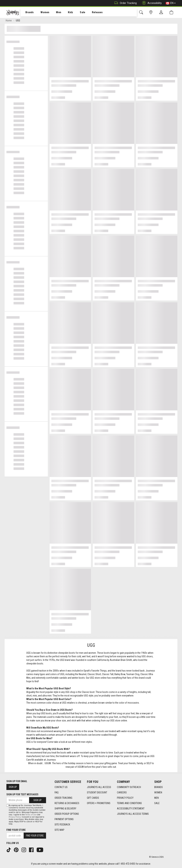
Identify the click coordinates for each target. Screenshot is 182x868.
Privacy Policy (125, 798)
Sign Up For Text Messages (22, 794)
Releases (92, 13)
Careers (122, 792)
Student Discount (97, 792)
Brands (27, 13)
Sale (78, 13)
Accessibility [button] (151, 3)
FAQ (57, 792)
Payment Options (64, 819)
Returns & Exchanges (67, 803)
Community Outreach (129, 787)
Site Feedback (62, 825)
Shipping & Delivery (65, 809)
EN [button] (171, 3)
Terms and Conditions (129, 803)
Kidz (67, 13)
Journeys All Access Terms (133, 814)
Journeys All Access (99, 787)
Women (42, 13)
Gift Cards (93, 798)
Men (55, 13)
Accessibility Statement (131, 809)
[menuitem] (28, 13)
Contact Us (61, 787)
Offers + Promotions (99, 803)
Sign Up (13, 787)
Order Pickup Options (67, 814)
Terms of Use (31, 815)
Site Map (59, 830)
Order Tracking (125, 3)
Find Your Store (16, 830)
